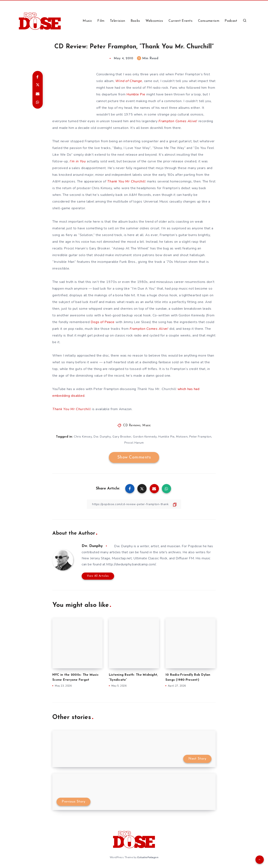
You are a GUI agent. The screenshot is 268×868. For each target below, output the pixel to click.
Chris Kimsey (83, 437)
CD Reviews (132, 426)
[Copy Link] (134, 504)
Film (101, 21)
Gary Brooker (122, 437)
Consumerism (209, 21)
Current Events (180, 21)
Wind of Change (129, 81)
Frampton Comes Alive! (178, 121)
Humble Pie (136, 94)
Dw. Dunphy (102, 437)
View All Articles (98, 576)
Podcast (231, 21)
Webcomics (154, 21)
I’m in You (78, 161)
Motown (182, 437)
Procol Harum (134, 443)
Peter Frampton (200, 437)
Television (117, 21)
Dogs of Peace (102, 322)
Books (135, 21)
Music (87, 21)
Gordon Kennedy (145, 437)
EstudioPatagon (148, 857)
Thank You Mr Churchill (126, 181)
